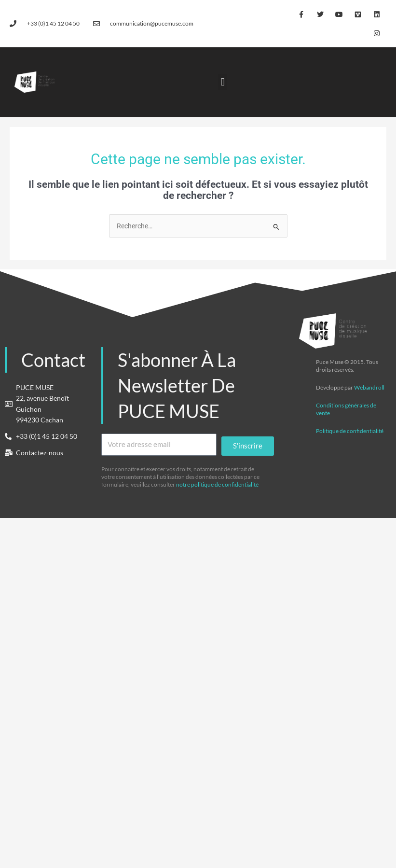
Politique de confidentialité (350, 431)
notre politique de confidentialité (217, 484)
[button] (223, 82)
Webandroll (369, 387)
